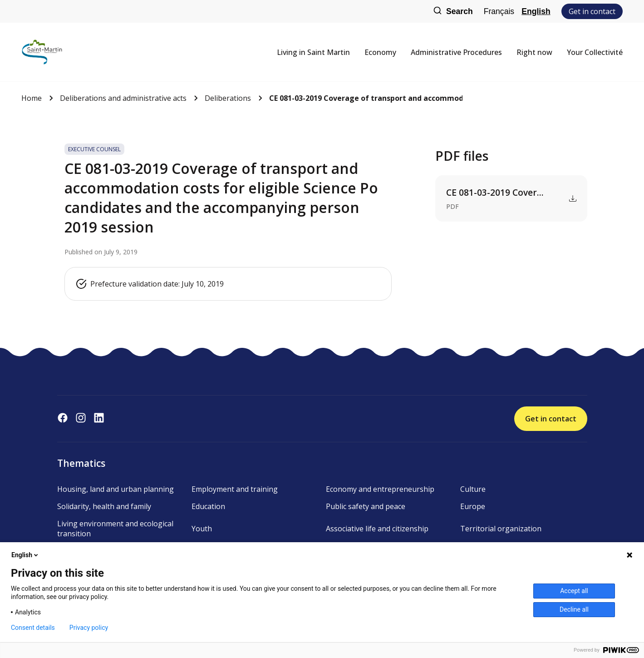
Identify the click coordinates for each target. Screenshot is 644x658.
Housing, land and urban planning (116, 489)
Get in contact (592, 11)
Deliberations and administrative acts (123, 98)
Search (453, 12)
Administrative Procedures (456, 52)
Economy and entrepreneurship (380, 489)
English (536, 11)
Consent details (33, 628)
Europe (473, 506)
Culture (473, 489)
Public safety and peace (366, 506)
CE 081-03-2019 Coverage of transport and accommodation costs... (366, 98)
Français (499, 11)
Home (32, 98)
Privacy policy (89, 628)
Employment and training (235, 489)
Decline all (574, 609)
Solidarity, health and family (104, 506)
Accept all (574, 591)
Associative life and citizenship (377, 529)
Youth (202, 529)
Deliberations (228, 98)
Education (208, 506)
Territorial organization (501, 529)
